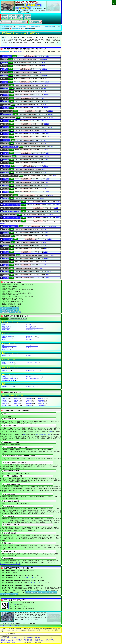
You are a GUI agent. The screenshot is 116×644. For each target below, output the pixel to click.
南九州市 (10, 379)
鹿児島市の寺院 (29, 29)
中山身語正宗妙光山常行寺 (12, 218)
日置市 (6, 370)
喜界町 (7, 338)
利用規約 (23, 626)
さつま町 (32, 346)
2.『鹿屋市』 (24, 22)
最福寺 (6, 108)
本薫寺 (6, 258)
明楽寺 (6, 265)
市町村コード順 (14, 319)
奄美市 (6, 326)
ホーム (20, 12)
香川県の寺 (29, 402)
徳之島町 (33, 356)
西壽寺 (6, 163)
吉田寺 (5, 66)
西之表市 (8, 364)
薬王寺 (6, 268)
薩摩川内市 (9, 346)
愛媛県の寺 (41, 402)
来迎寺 (6, 271)
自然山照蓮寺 (8, 114)
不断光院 (7, 242)
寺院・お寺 (38, 638)
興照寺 (5, 76)
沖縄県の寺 (41, 405)
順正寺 (6, 124)
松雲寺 (6, 127)
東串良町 (34, 370)
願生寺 (5, 63)
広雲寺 (6, 101)
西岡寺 (6, 160)
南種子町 (8, 380)
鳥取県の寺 (5, 400)
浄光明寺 (7, 140)
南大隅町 (34, 377)
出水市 (6, 328)
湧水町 (32, 387)
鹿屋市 (31, 336)
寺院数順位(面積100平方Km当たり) (9, 312)
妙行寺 (6, 262)
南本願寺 (7, 236)
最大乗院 (7, 105)
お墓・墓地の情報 (28, 639)
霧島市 (6, 339)
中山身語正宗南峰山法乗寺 (12, 211)
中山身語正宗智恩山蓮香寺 (12, 208)
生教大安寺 (7, 156)
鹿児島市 (7, 336)
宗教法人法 (4, 639)
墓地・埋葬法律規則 (28, 638)
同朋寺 (6, 229)
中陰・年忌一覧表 (5, 638)
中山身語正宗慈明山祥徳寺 (12, 205)
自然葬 (51, 431)
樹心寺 (6, 121)
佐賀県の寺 (29, 403)
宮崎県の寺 (29, 405)
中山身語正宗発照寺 (10, 215)
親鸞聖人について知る (6, 641)
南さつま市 (33, 379)
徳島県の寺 (17, 402)
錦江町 (32, 339)
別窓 (17, 308)
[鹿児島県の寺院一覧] (19, 52)
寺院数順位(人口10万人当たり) (8, 310)
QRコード (14, 605)
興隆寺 (5, 79)
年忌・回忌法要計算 (6, 642)
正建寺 (6, 153)
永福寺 (5, 59)
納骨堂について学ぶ (40, 641)
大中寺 (6, 189)
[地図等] (47, 56)
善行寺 (6, 169)
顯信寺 (6, 85)
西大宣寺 (7, 166)
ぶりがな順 (4, 319)
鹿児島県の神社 (35, 26)
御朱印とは (15, 642)
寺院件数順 (23, 319)
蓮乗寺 (6, 275)
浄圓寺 (6, 137)
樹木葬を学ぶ (38, 639)
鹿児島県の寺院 (16, 29)
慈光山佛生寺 (8, 111)
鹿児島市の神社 (49, 26)
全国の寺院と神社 (7, 26)
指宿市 (6, 330)
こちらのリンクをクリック (28, 577)
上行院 (6, 134)
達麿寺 (6, 198)
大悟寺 (6, 185)
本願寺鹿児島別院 (9, 255)
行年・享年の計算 (51, 639)
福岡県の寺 (17, 403)
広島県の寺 (41, 400)
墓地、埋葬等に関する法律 (43, 435)
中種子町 (33, 362)
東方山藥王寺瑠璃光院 (11, 226)
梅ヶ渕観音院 (8, 239)
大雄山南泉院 (8, 195)
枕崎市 (7, 377)
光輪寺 (6, 98)
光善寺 (6, 88)
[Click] (15, 56)
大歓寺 (6, 182)
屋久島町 (8, 387)
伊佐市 (30, 326)
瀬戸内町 (33, 348)
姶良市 (6, 325)
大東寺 (6, 192)
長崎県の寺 (41, 403)
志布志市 (6, 348)
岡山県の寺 (29, 400)
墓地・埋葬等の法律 (17, 639)
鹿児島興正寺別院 (9, 118)
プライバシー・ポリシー (7, 626)
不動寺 (6, 246)
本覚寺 (6, 252)
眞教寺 (6, 143)
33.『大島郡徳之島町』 (35, 22)
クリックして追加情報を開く (9, 634)
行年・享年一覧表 (28, 641)
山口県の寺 (5, 402)
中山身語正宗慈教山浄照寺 (12, 202)
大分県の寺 (17, 405)
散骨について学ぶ (16, 641)
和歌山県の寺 (42, 398)
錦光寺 (5, 82)
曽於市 (5, 349)
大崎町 (32, 330)
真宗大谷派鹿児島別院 (11, 147)
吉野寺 (5, 69)
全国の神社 (22, 26)
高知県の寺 (5, 403)
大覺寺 (6, 179)
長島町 (7, 362)
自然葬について (50, 641)
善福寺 (6, 173)
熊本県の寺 (5, 405)
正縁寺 (6, 150)
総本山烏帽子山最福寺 (11, 176)
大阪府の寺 (5, 398)
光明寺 (6, 92)
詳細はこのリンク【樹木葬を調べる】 (10, 564)
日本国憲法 (15, 638)
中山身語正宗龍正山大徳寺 (12, 221)
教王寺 (5, 72)
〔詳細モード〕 (4, 52)
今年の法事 (49, 638)
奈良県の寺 (29, 398)
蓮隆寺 (6, 278)
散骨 (24, 435)
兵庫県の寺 (17, 398)
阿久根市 (31, 325)
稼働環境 (17, 626)
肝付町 (32, 338)
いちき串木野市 (35, 328)
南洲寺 (6, 233)
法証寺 (6, 249)
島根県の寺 (17, 400)
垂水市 (6, 356)
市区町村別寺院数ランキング (8, 308)
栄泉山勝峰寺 (7, 56)
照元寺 (6, 131)
